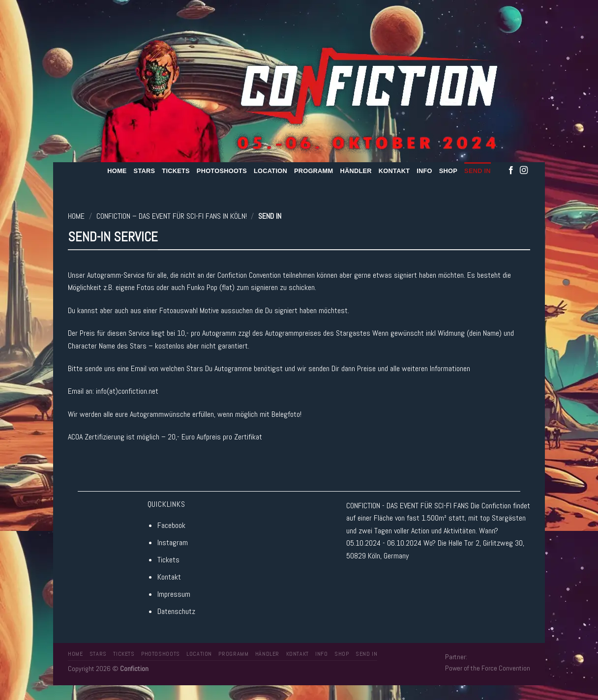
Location (270, 171)
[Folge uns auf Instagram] (524, 171)
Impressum (174, 594)
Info (424, 171)
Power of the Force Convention (488, 668)
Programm (314, 171)
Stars (145, 171)
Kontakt (394, 171)
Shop (448, 171)
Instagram (173, 542)
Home (117, 171)
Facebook (171, 525)
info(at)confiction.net (127, 391)
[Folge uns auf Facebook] (511, 171)
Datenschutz (176, 611)
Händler (356, 171)
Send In (478, 171)
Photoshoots (222, 171)
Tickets (176, 171)
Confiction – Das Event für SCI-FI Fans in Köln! (172, 216)
